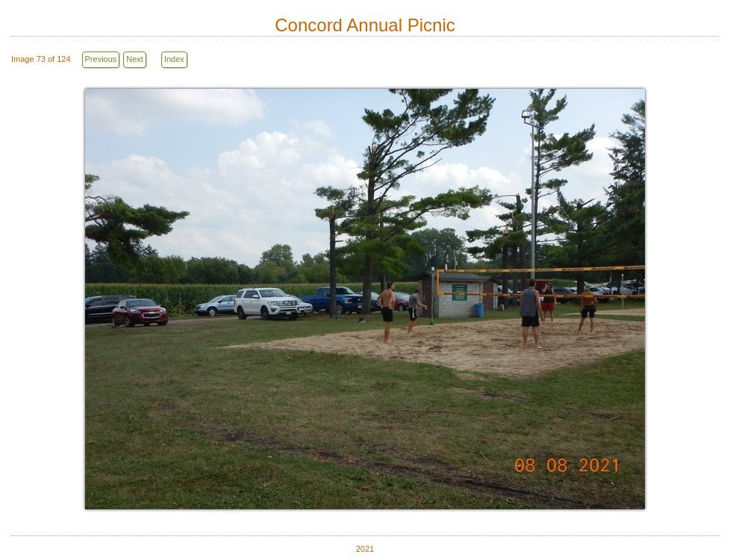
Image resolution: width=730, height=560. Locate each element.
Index (174, 59)
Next (135, 59)
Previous (101, 59)
